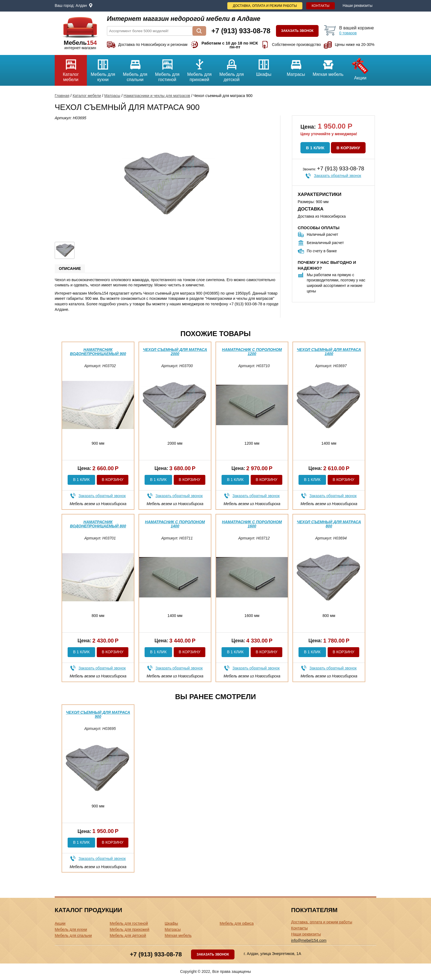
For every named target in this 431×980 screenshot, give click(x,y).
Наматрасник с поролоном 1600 (252, 524)
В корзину (348, 148)
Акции (360, 68)
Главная (62, 96)
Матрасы (296, 66)
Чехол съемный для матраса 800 (329, 524)
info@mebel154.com (309, 940)
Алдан (81, 5)
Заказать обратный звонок (338, 176)
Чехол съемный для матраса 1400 (329, 352)
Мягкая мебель (328, 66)
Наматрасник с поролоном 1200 (252, 352)
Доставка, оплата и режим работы (265, 6)
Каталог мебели (71, 68)
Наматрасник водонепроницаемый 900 (98, 352)
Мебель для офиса (237, 923)
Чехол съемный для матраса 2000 (175, 352)
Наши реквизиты (357, 5)
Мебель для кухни (103, 68)
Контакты (321, 6)
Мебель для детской (232, 68)
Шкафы (264, 66)
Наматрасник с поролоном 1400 (175, 524)
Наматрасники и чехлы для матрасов (157, 96)
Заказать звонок (297, 31)
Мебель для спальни (135, 68)
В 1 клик (315, 148)
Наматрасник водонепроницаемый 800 (98, 524)
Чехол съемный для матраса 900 (98, 714)
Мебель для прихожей (199, 68)
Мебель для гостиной (167, 68)
